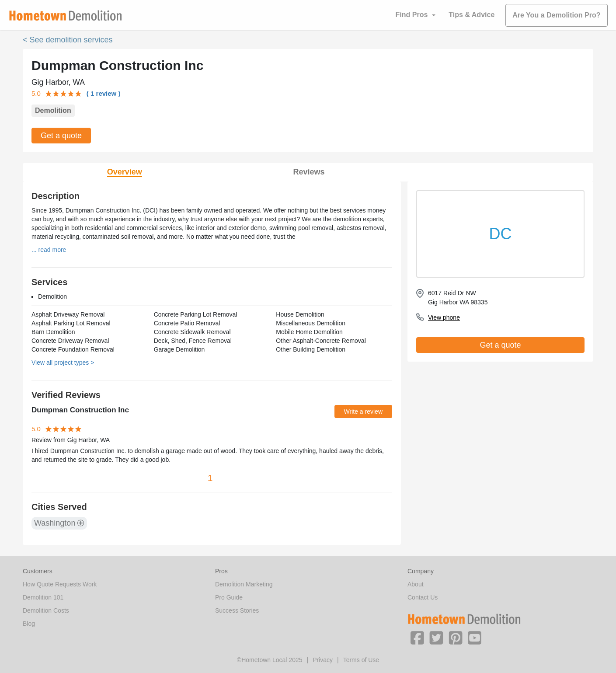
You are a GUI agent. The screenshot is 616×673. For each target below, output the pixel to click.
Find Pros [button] (412, 15)
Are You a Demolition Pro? (556, 15)
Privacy (323, 660)
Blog (29, 624)
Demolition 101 (43, 597)
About (416, 584)
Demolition (53, 110)
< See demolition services (68, 40)
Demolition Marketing (244, 584)
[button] (417, 637)
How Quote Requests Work (60, 584)
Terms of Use (361, 660)
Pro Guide (229, 597)
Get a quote (61, 136)
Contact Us (423, 597)
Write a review (363, 411)
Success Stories (237, 610)
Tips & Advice (472, 15)
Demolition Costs (46, 610)
